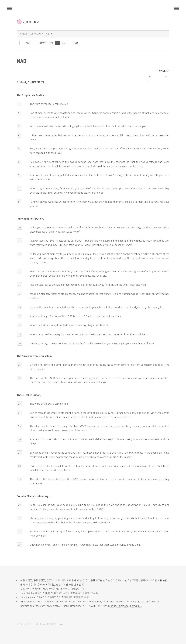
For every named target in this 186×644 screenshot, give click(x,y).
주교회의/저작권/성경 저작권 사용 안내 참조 (61, 584)
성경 (28, 43)
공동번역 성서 (46, 43)
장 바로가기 (164, 71)
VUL (77, 43)
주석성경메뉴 (10, 8)
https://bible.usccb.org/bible (126, 606)
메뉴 (176, 8)
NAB (64, 43)
